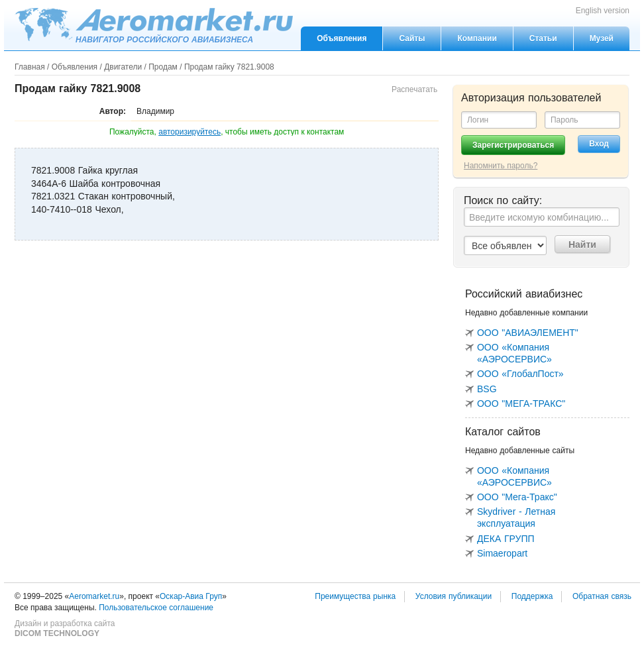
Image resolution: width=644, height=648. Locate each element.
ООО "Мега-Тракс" (517, 497)
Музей (602, 38)
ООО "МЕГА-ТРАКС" (521, 404)
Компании (477, 38)
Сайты (412, 38)
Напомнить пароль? (501, 166)
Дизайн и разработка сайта (65, 629)
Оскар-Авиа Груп (191, 596)
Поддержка (532, 596)
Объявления (342, 38)
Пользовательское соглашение (156, 608)
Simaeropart (502, 553)
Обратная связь (602, 596)
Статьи (543, 38)
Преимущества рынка (355, 596)
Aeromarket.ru (154, 25)
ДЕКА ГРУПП (506, 539)
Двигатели (123, 67)
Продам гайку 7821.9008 (229, 67)
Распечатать (414, 89)
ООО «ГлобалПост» (520, 374)
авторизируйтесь (189, 132)
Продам (163, 67)
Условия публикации (454, 596)
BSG (487, 389)
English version (603, 11)
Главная (30, 67)
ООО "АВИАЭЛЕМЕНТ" (528, 333)
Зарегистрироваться (513, 145)
